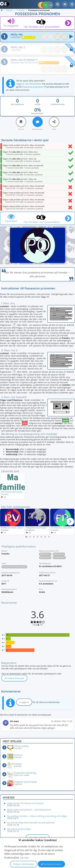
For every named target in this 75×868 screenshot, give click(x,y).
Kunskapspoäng (58, 104)
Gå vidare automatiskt (19, 829)
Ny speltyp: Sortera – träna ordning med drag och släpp (37, 816)
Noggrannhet (37, 114)
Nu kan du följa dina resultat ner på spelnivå (31, 823)
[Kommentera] (38, 122)
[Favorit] (21, 122)
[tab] (26, 537)
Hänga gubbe (21, 746)
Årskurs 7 (45, 554)
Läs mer (25, 858)
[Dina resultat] (51, 5)
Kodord (18, 755)
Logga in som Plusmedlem (29, 84)
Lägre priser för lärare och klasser (25, 803)
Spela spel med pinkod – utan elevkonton (29, 810)
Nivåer (38, 104)
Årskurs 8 (59, 554)
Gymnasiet (59, 557)
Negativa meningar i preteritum (43, 528)
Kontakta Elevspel (14, 678)
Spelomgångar (17, 104)
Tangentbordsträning (25, 773)
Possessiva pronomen (34, 87)
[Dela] (54, 122)
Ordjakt (18, 764)
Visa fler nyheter (38, 838)
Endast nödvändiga (24, 864)
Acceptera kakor (51, 864)
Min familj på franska (12, 492)
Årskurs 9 (45, 557)
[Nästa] (70, 522)
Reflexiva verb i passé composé (18, 528)
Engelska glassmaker (25, 782)
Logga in (24, 702)
